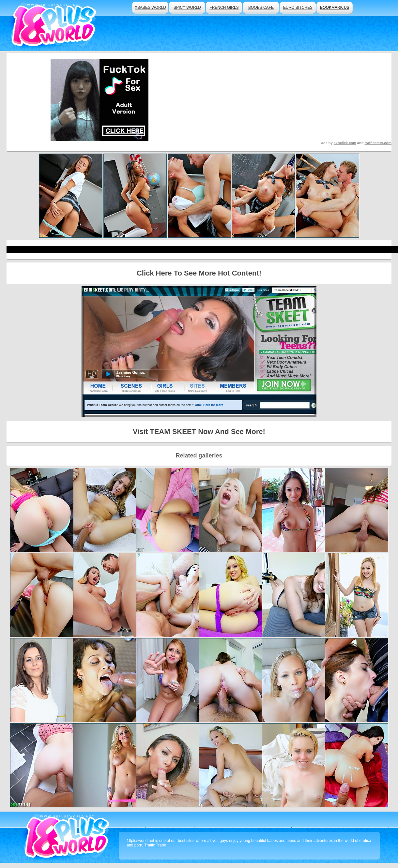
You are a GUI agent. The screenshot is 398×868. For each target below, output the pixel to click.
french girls (224, 7)
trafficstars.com (378, 143)
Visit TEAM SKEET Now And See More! (199, 432)
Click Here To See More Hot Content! (199, 273)
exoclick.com (345, 143)
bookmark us (335, 7)
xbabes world (150, 7)
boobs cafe (261, 7)
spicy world (187, 7)
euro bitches (298, 7)
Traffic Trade (155, 845)
